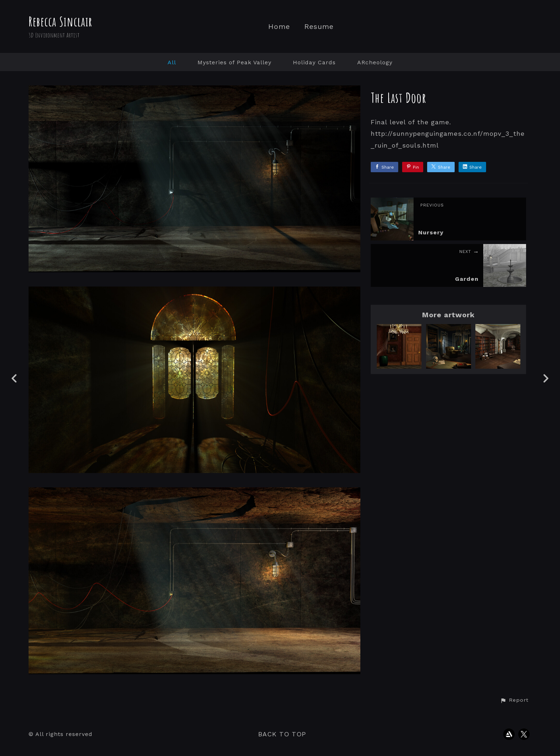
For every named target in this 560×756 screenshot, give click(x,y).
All (172, 62)
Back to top (282, 734)
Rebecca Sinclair (61, 21)
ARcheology (375, 62)
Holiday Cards (314, 62)
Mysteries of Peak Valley (234, 62)
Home (279, 27)
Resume (319, 27)
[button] (514, 700)
